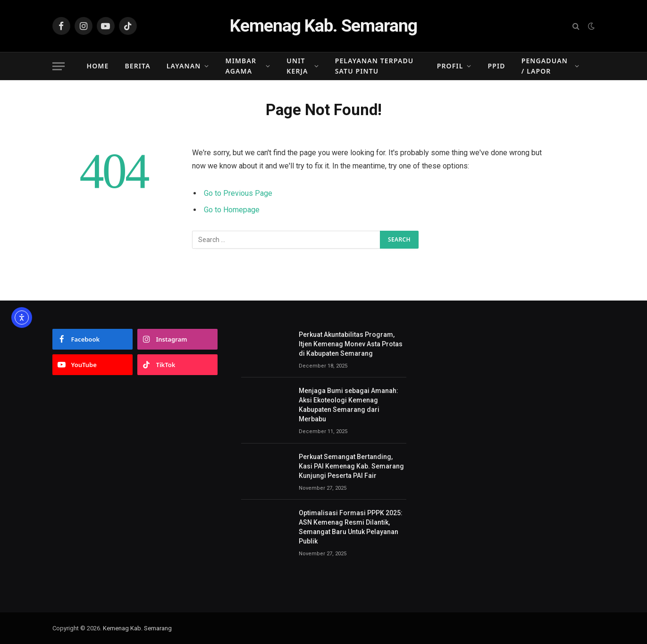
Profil (450, 66)
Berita (137, 66)
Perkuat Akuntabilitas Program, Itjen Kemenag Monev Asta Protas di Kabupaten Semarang (351, 344)
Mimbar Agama (241, 66)
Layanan (184, 66)
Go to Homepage (232, 210)
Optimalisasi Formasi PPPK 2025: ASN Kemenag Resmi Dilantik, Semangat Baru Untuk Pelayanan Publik (351, 527)
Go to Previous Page (238, 193)
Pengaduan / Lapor (545, 66)
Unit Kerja (297, 66)
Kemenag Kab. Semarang (137, 628)
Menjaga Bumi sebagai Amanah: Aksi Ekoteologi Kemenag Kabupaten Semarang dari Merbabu (349, 405)
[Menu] (59, 66)
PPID (497, 66)
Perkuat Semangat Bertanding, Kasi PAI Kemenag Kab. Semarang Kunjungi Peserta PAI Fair (351, 466)
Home (98, 66)
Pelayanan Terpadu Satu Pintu (374, 66)
